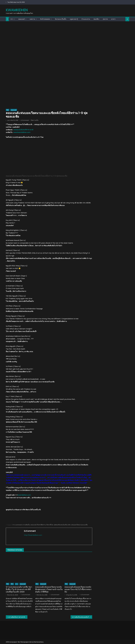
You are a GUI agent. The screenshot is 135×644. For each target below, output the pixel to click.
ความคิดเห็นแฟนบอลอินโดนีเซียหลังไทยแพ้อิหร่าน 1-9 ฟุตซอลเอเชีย (82, 617)
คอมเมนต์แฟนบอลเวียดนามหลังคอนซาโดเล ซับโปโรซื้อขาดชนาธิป (78, 589)
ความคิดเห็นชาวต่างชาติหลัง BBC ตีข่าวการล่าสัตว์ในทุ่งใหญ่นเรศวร (18, 617)
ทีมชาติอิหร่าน (41, 525)
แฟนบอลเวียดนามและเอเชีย (79, 525)
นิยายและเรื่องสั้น (61, 19)
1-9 (13, 525)
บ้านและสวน (86, 19)
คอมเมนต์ (21, 19)
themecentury (39, 642)
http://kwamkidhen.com (33, 535)
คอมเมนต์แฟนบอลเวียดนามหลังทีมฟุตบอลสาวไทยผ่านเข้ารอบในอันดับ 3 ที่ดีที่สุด (49, 589)
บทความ (32, 19)
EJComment (25, 120)
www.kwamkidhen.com (22, 132)
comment (18, 525)
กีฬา (8, 110)
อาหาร (113, 19)
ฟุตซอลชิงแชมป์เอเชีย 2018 (62, 525)
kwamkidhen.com (24, 495)
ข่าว (12, 19)
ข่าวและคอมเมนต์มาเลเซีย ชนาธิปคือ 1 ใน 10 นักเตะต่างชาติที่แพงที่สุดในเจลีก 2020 (19, 589)
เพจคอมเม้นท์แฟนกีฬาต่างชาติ (23, 130)
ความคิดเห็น (26, 525)
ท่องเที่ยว (96, 19)
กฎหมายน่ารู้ (74, 19)
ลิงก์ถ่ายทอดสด (45, 19)
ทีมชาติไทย (50, 525)
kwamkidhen (17, 10)
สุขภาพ (105, 19)
